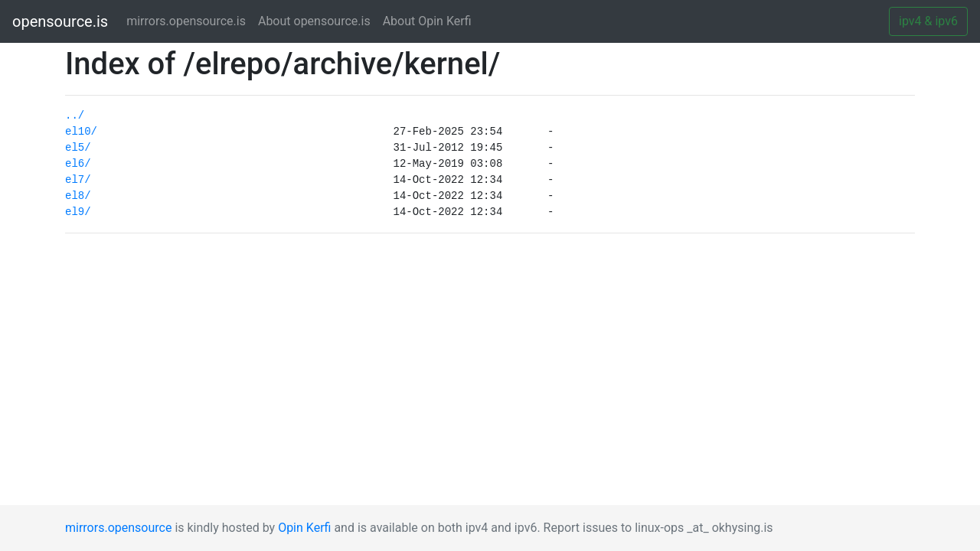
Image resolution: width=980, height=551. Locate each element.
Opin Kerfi (304, 528)
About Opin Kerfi (427, 21)
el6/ (78, 164)
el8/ (78, 196)
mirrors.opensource (118, 528)
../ (75, 116)
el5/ (78, 148)
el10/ (81, 132)
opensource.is (60, 21)
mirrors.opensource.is (189, 20)
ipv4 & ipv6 (928, 21)
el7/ (78, 180)
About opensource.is (314, 21)
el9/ (78, 212)
